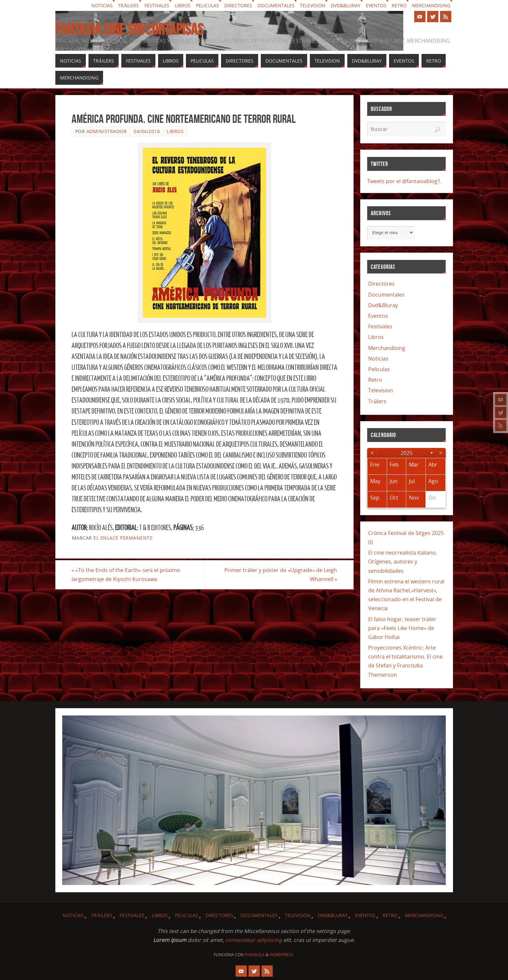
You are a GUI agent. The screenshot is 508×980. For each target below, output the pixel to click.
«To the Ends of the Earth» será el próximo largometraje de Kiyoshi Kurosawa (126, 575)
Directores (238, 5)
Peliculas (207, 5)
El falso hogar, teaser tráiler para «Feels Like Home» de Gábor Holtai (402, 628)
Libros (183, 5)
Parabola (255, 955)
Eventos (376, 5)
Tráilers (128, 5)
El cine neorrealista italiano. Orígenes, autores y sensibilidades (403, 562)
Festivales (157, 5)
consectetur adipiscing (254, 940)
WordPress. (282, 955)
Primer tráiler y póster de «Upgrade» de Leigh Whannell (281, 575)
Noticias (102, 5)
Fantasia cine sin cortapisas (129, 29)
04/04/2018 (147, 131)
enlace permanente (127, 538)
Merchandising (431, 5)
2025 (407, 453)
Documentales (276, 5)
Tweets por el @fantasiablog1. (404, 181)
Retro (399, 5)
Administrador (107, 131)
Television (313, 5)
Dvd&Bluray (346, 5)
